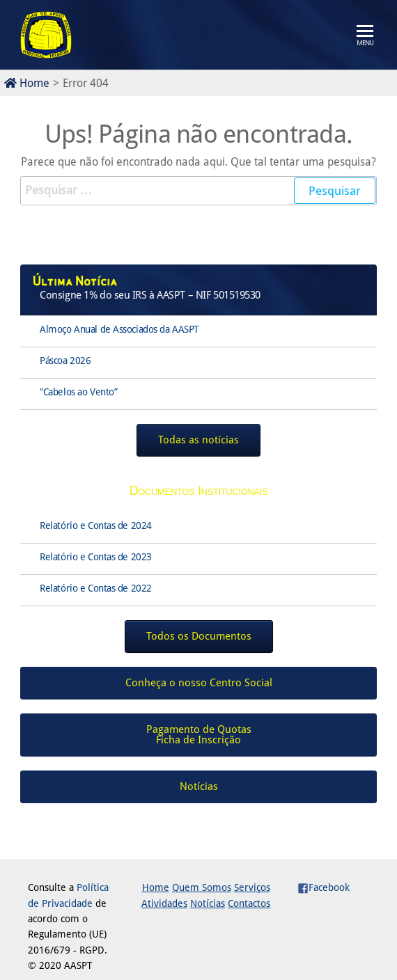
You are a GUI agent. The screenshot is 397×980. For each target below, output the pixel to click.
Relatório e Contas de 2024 (96, 525)
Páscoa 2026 (65, 361)
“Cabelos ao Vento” (78, 392)
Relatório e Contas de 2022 (96, 588)
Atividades (164, 903)
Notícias (208, 903)
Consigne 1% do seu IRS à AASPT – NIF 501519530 (150, 295)
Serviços (252, 887)
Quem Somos (202, 887)
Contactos (249, 903)
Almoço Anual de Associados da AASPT (119, 329)
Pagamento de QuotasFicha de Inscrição (199, 735)
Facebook (324, 887)
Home (27, 83)
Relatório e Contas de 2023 (96, 557)
